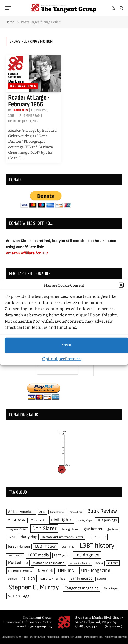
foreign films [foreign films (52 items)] (70, 529)
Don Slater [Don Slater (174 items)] (44, 528)
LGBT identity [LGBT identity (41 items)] (15, 556)
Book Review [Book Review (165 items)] (102, 511)
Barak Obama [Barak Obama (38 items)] (57, 512)
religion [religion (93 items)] (28, 578)
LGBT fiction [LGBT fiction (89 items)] (46, 546)
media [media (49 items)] (99, 563)
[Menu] (8, 8)
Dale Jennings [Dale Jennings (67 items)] (107, 520)
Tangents (20, 110)
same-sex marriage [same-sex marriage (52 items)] (53, 579)
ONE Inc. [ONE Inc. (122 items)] (67, 570)
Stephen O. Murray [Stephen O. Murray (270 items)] (34, 587)
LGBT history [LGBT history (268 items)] (97, 546)
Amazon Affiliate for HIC (27, 253)
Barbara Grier (23, 86)
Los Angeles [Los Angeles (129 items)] (87, 555)
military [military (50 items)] (113, 563)
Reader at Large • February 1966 (29, 101)
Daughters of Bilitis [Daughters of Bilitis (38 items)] (17, 529)
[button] (121, 285)
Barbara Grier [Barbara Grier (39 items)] (75, 512)
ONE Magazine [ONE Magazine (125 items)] (96, 570)
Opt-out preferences (62, 358)
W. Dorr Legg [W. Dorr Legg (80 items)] (19, 596)
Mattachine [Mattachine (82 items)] (18, 563)
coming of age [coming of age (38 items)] (85, 520)
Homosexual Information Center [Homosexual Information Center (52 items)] (63, 537)
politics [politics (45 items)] (12, 579)
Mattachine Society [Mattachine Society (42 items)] (80, 563)
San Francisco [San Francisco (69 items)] (81, 578)
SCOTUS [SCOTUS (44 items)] (102, 579)
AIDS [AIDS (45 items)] (42, 512)
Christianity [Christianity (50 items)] (38, 520)
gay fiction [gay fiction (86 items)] (93, 529)
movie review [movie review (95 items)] (20, 571)
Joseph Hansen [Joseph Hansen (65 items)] (19, 547)
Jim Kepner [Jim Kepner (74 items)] (97, 537)
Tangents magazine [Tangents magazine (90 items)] (82, 588)
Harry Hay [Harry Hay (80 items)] (29, 537)
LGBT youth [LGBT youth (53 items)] (62, 555)
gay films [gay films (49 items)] (113, 529)
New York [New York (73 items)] (45, 571)
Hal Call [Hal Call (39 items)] (12, 537)
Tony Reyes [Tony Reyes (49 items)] (111, 588)
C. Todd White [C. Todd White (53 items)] (17, 520)
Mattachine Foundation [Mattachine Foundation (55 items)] (49, 563)
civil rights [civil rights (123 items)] (62, 520)
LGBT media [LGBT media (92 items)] (38, 555)
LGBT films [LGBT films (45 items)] (68, 547)
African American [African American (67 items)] (21, 512)
